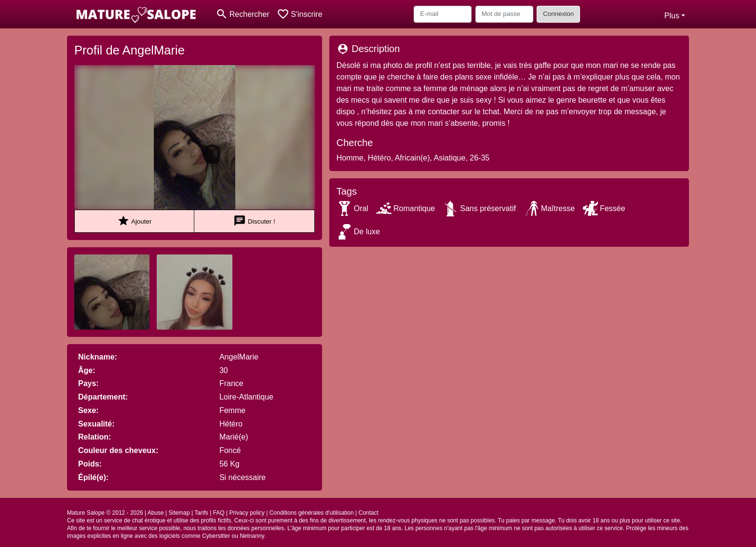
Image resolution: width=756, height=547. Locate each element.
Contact (369, 513)
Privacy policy (247, 513)
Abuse (156, 513)
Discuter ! (254, 221)
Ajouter (134, 221)
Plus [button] (672, 16)
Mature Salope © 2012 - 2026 (105, 513)
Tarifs (201, 513)
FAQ (219, 513)
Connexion (558, 14)
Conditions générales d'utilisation (312, 513)
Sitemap (179, 513)
